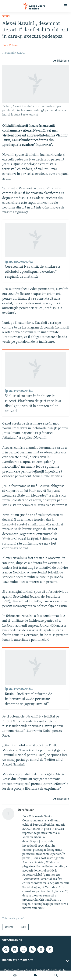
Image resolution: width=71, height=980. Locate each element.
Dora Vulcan (10, 45)
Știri (6, 17)
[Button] (61, 61)
